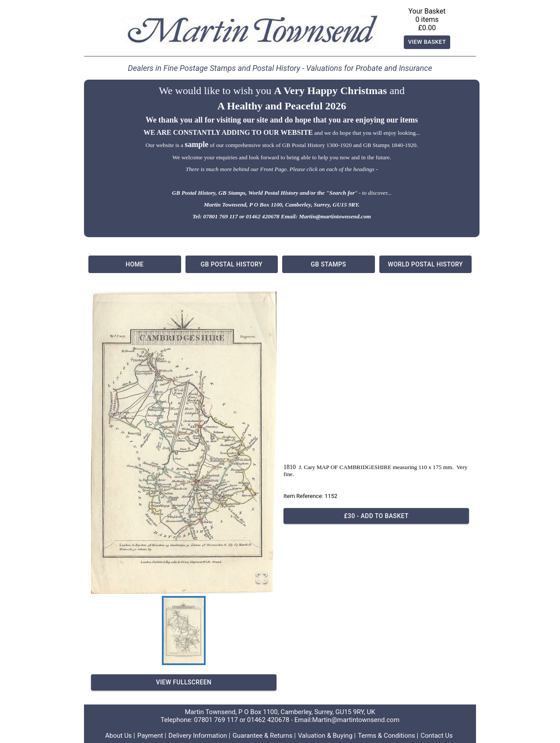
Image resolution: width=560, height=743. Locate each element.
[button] (184, 443)
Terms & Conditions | (388, 736)
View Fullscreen (184, 682)
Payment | (152, 736)
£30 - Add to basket (376, 516)
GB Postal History (232, 264)
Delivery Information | (199, 736)
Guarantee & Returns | (264, 736)
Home (135, 264)
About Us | (120, 736)
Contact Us (437, 736)
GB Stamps (329, 264)
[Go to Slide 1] (184, 631)
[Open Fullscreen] (262, 578)
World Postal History (426, 264)
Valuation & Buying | (327, 736)
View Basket (427, 42)
